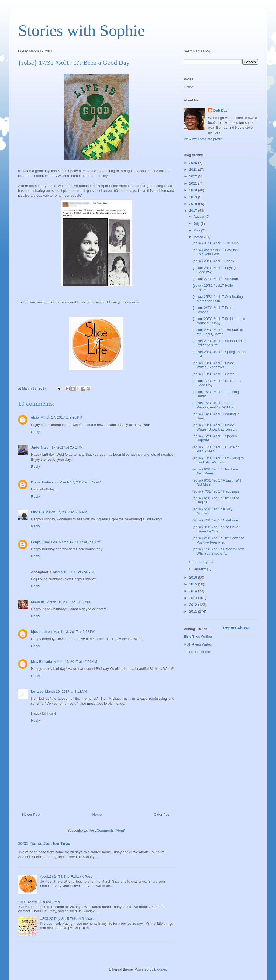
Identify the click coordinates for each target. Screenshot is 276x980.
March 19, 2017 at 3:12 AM (66, 692)
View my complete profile (203, 139)
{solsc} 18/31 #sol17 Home (213, 374)
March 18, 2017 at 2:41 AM (74, 572)
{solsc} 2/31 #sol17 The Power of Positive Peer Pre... (218, 540)
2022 (194, 176)
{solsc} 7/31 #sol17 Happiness (216, 491)
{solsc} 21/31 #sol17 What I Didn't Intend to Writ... (219, 343)
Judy (35, 447)
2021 (194, 183)
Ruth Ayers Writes (198, 644)
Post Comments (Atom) (107, 830)
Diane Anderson (44, 482)
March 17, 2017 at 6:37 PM (66, 512)
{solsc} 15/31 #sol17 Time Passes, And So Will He (213, 405)
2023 (194, 170)
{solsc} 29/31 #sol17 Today (213, 261)
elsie (35, 417)
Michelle (38, 602)
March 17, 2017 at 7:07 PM (80, 542)
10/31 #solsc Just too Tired (44, 843)
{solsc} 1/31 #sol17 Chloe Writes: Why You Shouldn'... (218, 551)
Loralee (37, 692)
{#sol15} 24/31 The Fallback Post (66, 877)
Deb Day (220, 110)
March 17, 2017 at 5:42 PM (80, 482)
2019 (194, 197)
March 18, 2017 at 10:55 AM (68, 602)
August (199, 216)
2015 (194, 584)
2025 (194, 163)
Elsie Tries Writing (198, 636)
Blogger (160, 969)
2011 (194, 611)
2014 (194, 591)
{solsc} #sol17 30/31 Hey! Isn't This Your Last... (216, 252)
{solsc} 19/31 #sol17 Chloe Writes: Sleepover (213, 365)
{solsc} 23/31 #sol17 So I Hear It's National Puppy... (219, 321)
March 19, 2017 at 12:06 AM (75, 662)
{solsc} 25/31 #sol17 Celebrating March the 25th (218, 299)
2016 (194, 577)
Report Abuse (236, 628)
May (197, 230)
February (201, 562)
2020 (194, 190)
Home (97, 815)
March (199, 237)
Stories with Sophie (81, 30)
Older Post (162, 815)
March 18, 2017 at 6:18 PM (74, 632)
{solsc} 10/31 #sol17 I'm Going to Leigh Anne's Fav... (218, 460)
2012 (194, 605)
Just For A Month (197, 652)
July (197, 223)
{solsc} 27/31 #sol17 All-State (215, 279)
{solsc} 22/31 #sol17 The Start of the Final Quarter (218, 332)
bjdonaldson (41, 632)
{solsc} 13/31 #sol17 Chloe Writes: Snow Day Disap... (215, 427)
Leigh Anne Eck (44, 542)
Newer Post (31, 815)
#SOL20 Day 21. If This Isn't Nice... (67, 919)
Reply (35, 432)
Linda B (37, 512)
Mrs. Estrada (42, 662)
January (200, 569)
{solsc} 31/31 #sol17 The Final (216, 243)
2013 (194, 598)
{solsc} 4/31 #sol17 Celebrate (215, 520)
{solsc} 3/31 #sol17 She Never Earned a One (216, 529)
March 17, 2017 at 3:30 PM (61, 417)
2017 (194, 211)
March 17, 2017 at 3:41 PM (62, 447)
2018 (194, 204)
